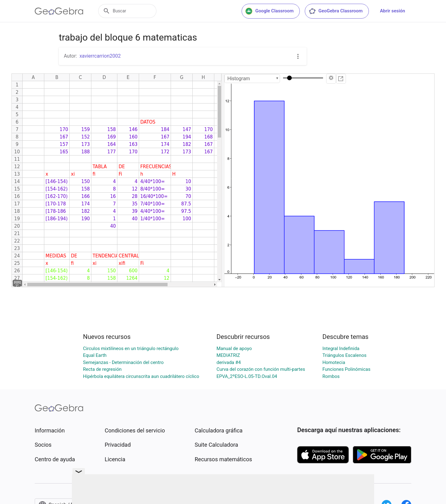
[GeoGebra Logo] (59, 11)
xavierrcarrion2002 (100, 56)
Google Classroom (269, 11)
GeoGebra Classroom (336, 11)
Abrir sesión (393, 11)
